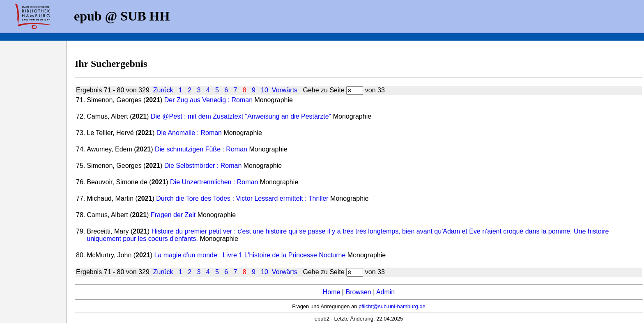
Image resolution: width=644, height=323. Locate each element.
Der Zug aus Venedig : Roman (208, 100)
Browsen (358, 292)
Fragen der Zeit (173, 215)
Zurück (163, 90)
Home (332, 292)
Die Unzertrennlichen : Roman (214, 182)
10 (264, 90)
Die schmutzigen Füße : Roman (201, 149)
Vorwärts (285, 90)
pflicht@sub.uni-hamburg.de (392, 306)
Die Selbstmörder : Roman (203, 166)
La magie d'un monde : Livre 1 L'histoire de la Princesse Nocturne (250, 255)
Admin (385, 292)
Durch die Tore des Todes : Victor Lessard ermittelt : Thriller (242, 198)
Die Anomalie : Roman (189, 133)
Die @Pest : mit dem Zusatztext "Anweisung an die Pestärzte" (241, 116)
